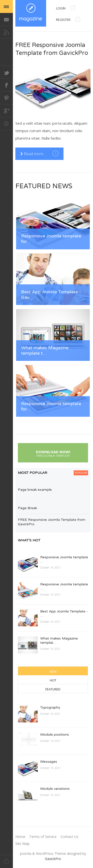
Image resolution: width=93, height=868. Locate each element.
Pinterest (6, 98)
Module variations (55, 789)
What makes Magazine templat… (59, 641)
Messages (49, 762)
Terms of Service (43, 837)
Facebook (6, 85)
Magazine (31, 13)
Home (20, 837)
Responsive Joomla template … (64, 559)
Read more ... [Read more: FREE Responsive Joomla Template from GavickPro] (34, 154)
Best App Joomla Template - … (64, 613)
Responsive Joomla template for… (51, 239)
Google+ (6, 111)
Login (66, 9)
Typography (50, 707)
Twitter (6, 72)
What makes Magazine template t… (45, 351)
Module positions (55, 735)
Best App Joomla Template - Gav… (51, 295)
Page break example (35, 490)
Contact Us (69, 837)
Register (68, 20)
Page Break (27, 508)
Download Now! (53, 453)
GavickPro (53, 859)
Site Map (22, 844)
